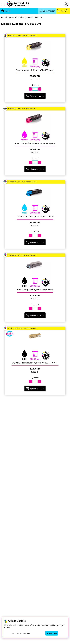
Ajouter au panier (35, 96)
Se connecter (49, 11)
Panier (65, 11)
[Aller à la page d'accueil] (8, 11)
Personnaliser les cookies (21, 633)
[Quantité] (35, 89)
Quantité (35, 85)
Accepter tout (52, 633)
